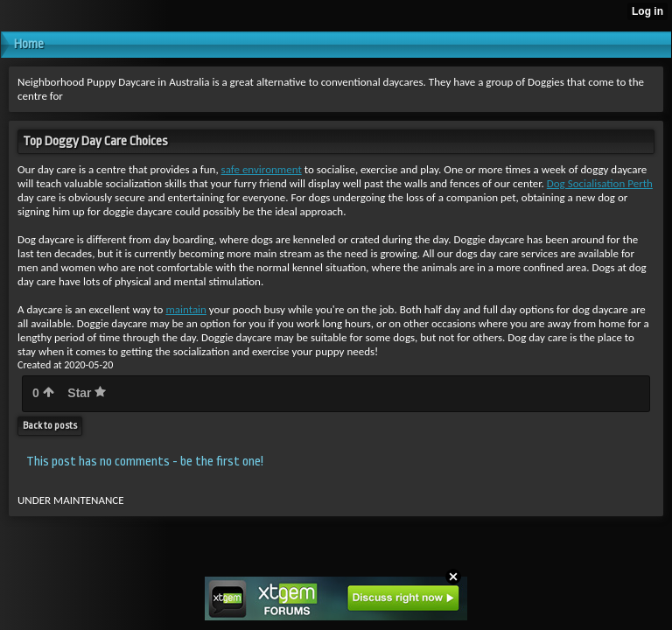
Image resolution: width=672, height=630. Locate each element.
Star (87, 393)
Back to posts (50, 426)
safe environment (262, 169)
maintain (186, 309)
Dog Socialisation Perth (600, 183)
